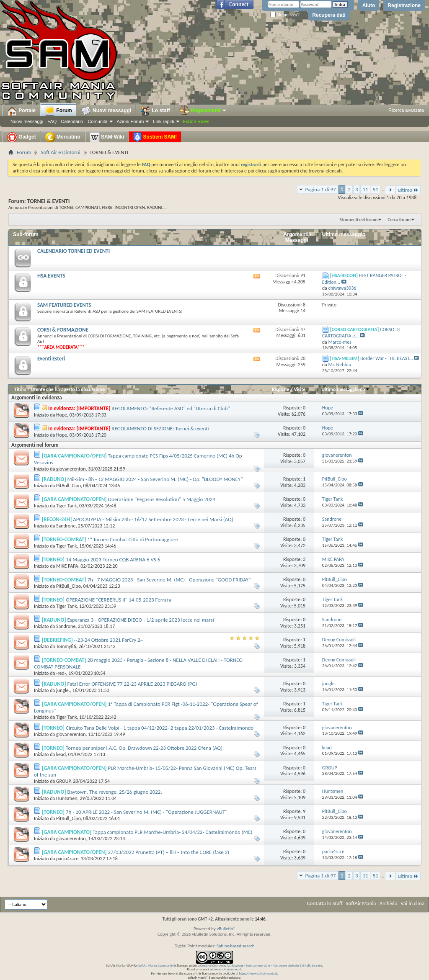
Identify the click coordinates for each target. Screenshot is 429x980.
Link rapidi (163, 121)
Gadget (22, 137)
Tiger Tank (66, 506)
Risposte (281, 389)
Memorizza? (285, 15)
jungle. (63, 690)
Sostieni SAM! (155, 137)
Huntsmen (67, 798)
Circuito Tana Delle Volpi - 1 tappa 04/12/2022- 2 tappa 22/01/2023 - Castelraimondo (160, 728)
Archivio (389, 903)
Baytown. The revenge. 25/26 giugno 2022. (115, 792)
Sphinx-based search (236, 946)
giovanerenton (71, 469)
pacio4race (67, 859)
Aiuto (369, 5)
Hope (62, 415)
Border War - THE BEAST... (387, 358)
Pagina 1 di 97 (320, 189)
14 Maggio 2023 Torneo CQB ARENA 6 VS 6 (113, 559)
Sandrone (66, 526)
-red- (61, 673)
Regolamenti (203, 111)
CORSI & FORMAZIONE (63, 330)
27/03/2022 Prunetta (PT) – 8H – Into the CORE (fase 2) (168, 852)
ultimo (408, 190)
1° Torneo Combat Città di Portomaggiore (132, 539)
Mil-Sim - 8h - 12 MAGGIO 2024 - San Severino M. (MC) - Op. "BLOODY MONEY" (155, 479)
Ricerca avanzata (406, 110)
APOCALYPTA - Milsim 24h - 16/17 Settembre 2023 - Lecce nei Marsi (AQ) (153, 519)
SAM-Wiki (107, 137)
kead (61, 754)
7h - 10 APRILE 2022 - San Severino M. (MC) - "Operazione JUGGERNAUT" (146, 812)
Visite (300, 389)
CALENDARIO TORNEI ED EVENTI (74, 251)
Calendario (72, 121)
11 (365, 189)
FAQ (52, 121)
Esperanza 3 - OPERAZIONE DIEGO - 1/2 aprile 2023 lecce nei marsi (141, 620)
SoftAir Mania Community (156, 965)
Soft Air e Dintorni (60, 152)
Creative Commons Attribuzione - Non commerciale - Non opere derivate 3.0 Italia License (261, 965)
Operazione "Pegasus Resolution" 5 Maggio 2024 (161, 499)
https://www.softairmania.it (258, 973)
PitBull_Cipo (68, 486)
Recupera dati (329, 15)
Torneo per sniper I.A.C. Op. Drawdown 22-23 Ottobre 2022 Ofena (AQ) (144, 748)
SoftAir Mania (361, 903)
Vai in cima (412, 903)
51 (376, 189)
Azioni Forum (131, 121)
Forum (58, 111)
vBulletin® (226, 929)
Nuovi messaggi (27, 121)
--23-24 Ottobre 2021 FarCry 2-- (109, 640)
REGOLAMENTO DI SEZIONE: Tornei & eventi (160, 428)
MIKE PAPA (67, 566)
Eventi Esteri (51, 359)
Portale (21, 111)
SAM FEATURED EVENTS (64, 305)
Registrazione (404, 5)
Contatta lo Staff (325, 903)
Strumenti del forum (358, 220)
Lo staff (155, 111)
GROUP (63, 781)
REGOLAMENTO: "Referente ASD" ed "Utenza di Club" (171, 408)
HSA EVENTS (51, 276)
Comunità (97, 121)
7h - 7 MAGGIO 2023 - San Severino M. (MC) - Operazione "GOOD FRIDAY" (169, 580)
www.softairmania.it (227, 969)
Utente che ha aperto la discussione (68, 389)
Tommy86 (66, 646)
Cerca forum (399, 220)
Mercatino (63, 137)
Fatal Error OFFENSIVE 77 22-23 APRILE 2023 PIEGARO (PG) (132, 684)
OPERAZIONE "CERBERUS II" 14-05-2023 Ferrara (118, 600)
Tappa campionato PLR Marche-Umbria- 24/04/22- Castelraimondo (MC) (172, 832)
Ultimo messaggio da (346, 389)
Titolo (20, 389)
